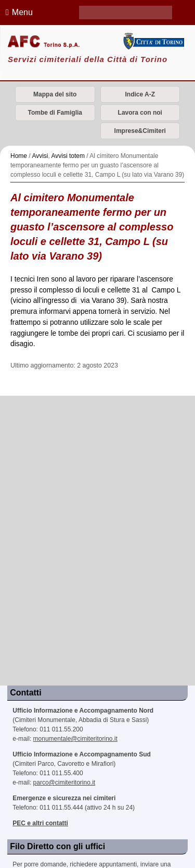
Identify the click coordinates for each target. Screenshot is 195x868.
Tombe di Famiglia (55, 113)
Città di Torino (153, 41)
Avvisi (40, 156)
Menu (18, 12)
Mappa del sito (55, 94)
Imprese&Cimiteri (140, 131)
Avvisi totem (68, 156)
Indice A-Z (140, 94)
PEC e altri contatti (40, 823)
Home (19, 156)
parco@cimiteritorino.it (64, 783)
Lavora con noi (140, 113)
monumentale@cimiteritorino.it (75, 739)
